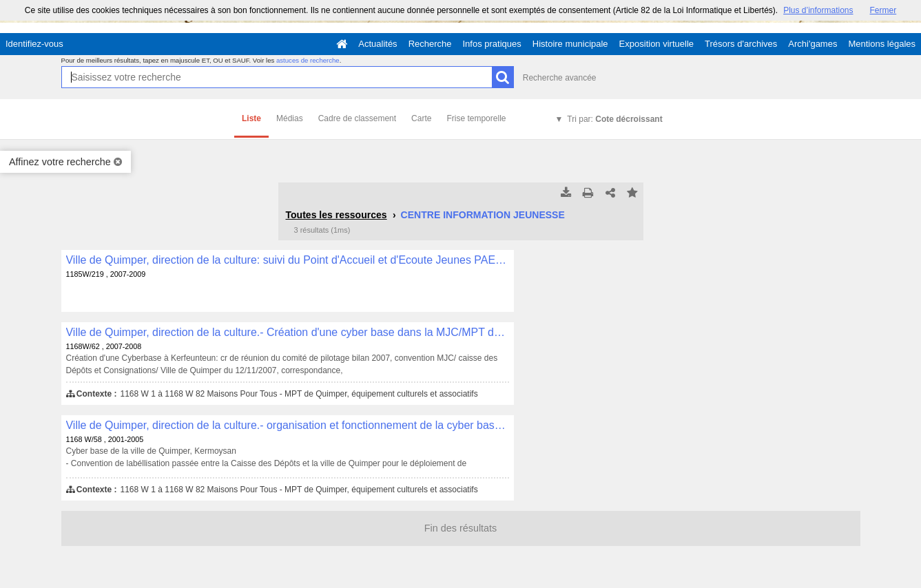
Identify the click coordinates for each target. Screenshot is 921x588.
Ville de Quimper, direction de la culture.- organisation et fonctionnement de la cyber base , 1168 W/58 (288, 425)
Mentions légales (882, 44)
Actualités (377, 44)
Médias (290, 118)
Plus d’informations (818, 10)
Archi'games (813, 44)
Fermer (883, 10)
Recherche (430, 44)
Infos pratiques (492, 44)
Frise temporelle (476, 118)
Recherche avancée (560, 78)
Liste (251, 118)
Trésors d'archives (741, 44)
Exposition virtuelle (656, 44)
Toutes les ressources (337, 215)
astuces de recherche (308, 60)
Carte (421, 118)
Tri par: (614, 119)
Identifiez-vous (34, 44)
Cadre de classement (357, 118)
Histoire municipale (570, 44)
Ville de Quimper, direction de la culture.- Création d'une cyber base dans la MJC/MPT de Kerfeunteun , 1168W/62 (288, 332)
